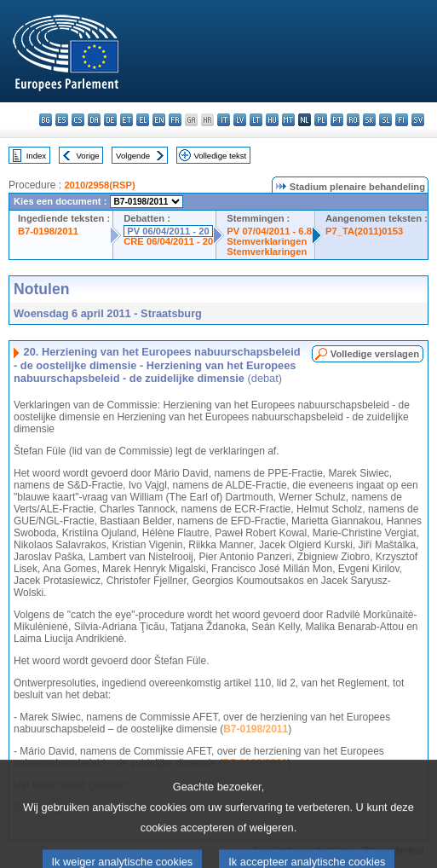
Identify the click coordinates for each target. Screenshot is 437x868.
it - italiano (224, 120)
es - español (62, 120)
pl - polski (321, 120)
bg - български (46, 120)
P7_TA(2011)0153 (364, 231)
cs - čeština (78, 120)
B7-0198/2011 (48, 231)
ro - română (353, 120)
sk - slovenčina (369, 120)
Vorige (88, 156)
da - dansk (94, 120)
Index (36, 156)
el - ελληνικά (143, 120)
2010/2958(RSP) (99, 185)
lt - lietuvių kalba (256, 120)
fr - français (175, 120)
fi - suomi (402, 120)
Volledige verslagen (375, 354)
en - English (159, 120)
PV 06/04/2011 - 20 (168, 231)
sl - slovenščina (385, 120)
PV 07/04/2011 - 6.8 (269, 231)
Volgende (133, 156)
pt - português (337, 120)
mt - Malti (288, 120)
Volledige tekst (220, 156)
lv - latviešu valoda (240, 120)
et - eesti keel (126, 120)
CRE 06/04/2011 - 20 (168, 241)
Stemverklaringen (267, 241)
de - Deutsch (110, 120)
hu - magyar (272, 120)
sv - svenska (418, 120)
